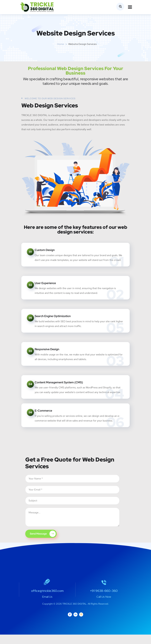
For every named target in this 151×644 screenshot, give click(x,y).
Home (61, 44)
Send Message (43, 543)
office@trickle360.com (47, 600)
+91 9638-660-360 (104, 600)
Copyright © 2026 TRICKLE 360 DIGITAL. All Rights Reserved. (75, 613)
